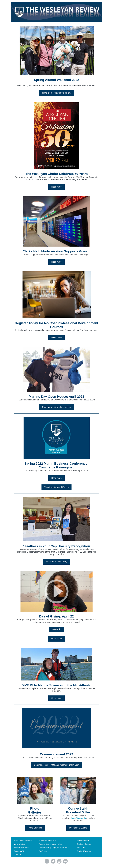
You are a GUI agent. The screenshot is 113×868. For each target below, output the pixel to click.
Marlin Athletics (19, 844)
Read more (56, 187)
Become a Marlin (83, 841)
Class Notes (24, 848)
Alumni (16, 848)
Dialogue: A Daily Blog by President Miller (54, 848)
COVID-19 (18, 855)
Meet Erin (56, 629)
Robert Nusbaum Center (48, 841)
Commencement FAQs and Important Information (56, 765)
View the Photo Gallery (56, 562)
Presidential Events (78, 828)
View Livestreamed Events (57, 487)
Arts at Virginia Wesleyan (23, 841)
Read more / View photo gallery (56, 93)
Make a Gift (56, 639)
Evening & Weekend (84, 851)
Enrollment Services (84, 844)
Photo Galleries (35, 828)
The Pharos (43, 851)
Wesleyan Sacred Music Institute (51, 844)
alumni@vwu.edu (78, 818)
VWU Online (81, 848)
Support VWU (19, 851)
